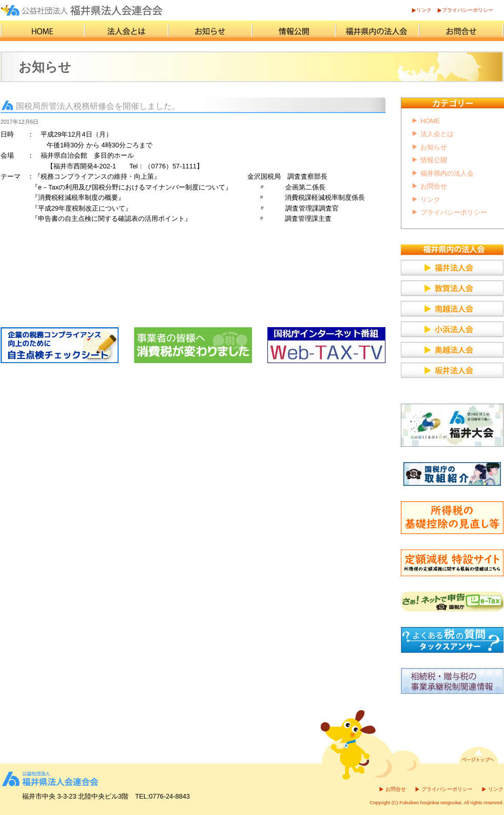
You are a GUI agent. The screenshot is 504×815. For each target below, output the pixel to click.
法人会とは (437, 134)
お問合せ (434, 186)
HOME (430, 121)
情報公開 (434, 160)
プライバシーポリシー (468, 10)
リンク (424, 10)
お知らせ (434, 147)
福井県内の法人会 (447, 173)
